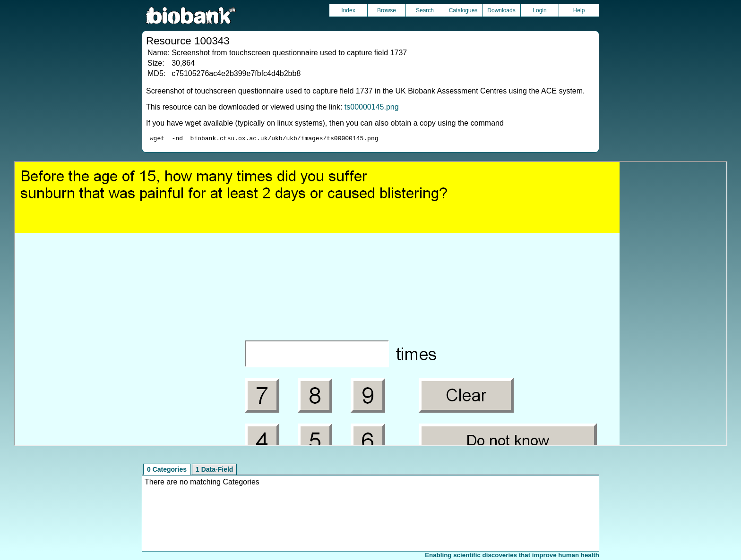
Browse (387, 10)
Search (425, 10)
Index (348, 10)
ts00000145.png (372, 107)
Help (579, 10)
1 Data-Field (214, 471)
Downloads (501, 10)
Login (539, 10)
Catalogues (463, 10)
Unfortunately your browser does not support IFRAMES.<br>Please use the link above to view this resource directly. (370, 305)
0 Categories (167, 471)
